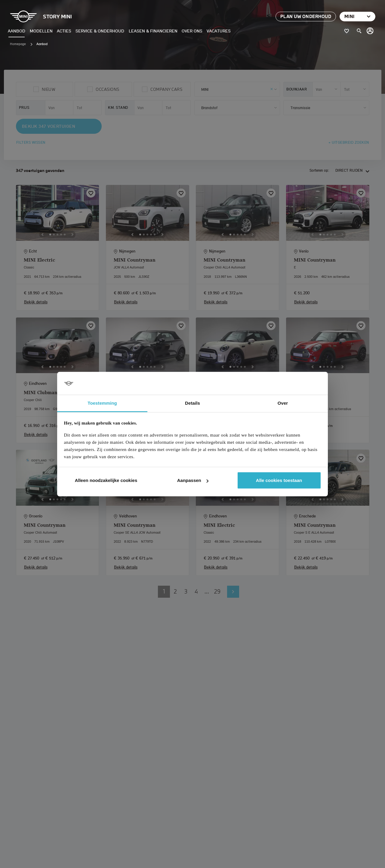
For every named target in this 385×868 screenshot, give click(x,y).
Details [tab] (192, 403)
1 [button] (164, 591)
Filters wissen (31, 142)
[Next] (72, 235)
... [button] (207, 591)
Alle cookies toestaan (279, 480)
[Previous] (42, 235)
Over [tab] (283, 403)
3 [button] (186, 591)
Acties (64, 31)
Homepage (18, 44)
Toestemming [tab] (102, 403)
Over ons (192, 31)
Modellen (41, 31)
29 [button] (217, 591)
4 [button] (196, 591)
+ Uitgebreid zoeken (349, 142)
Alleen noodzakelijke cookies (106, 480)
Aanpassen (193, 480)
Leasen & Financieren (153, 31)
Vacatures (219, 31)
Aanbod (17, 31)
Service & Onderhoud (100, 31)
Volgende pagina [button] (233, 592)
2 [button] (175, 591)
